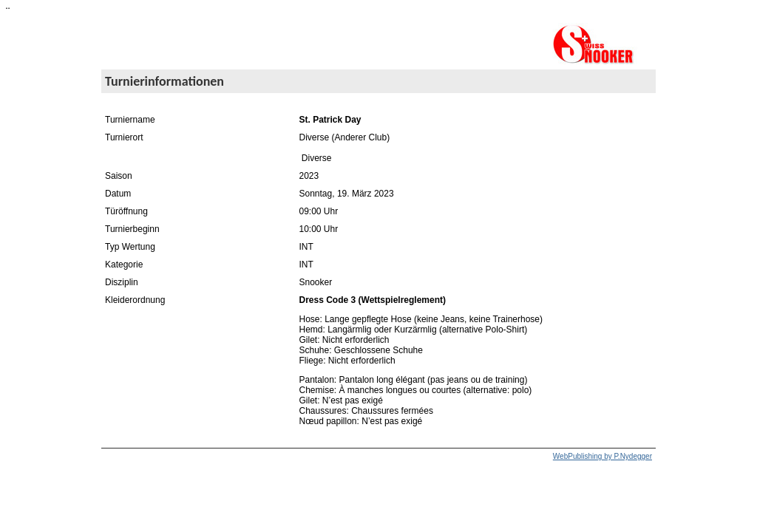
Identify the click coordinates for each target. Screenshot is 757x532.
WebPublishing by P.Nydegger (602, 456)
